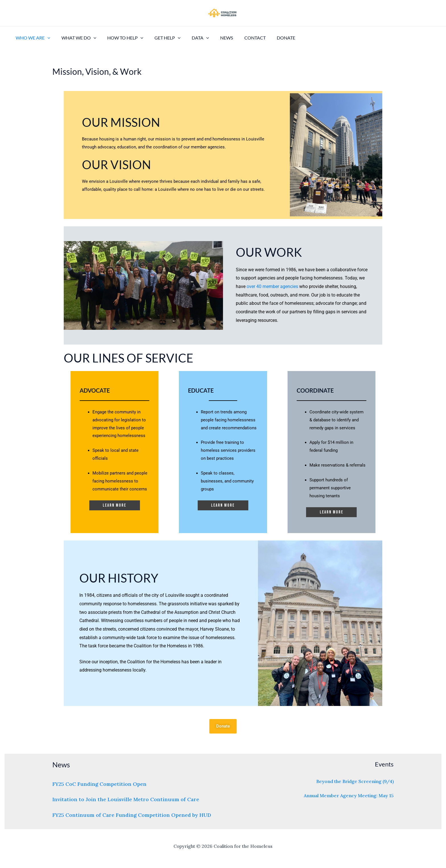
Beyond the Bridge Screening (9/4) (355, 781)
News (215, 38)
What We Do (76, 38)
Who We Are (32, 38)
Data (191, 38)
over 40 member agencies (272, 286)
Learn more (114, 505)
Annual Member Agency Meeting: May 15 (349, 796)
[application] (46, 38)
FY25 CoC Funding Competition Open (99, 784)
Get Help (160, 38)
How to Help (120, 38)
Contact (241, 38)
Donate (270, 38)
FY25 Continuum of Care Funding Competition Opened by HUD (132, 815)
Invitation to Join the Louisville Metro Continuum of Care (126, 799)
